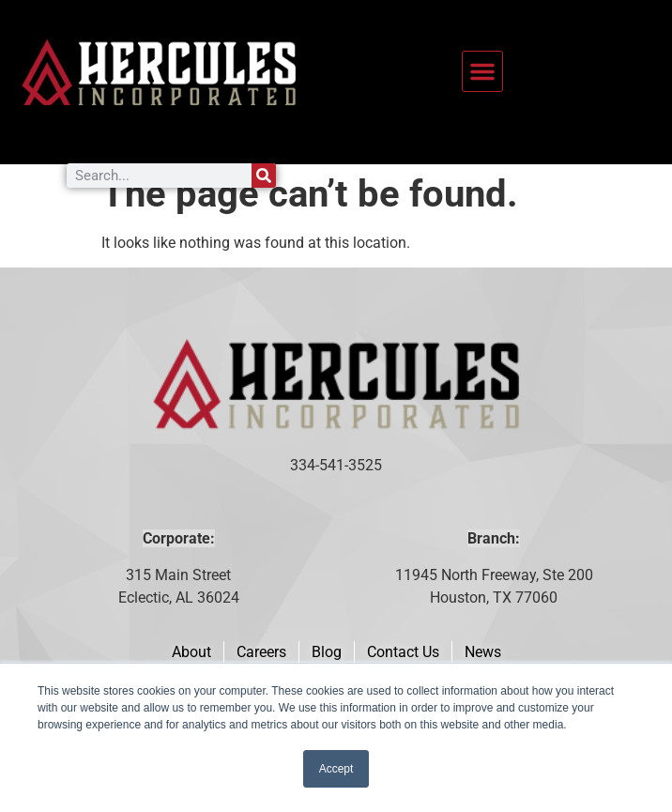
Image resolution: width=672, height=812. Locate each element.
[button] (482, 71)
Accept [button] (336, 769)
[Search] (264, 176)
